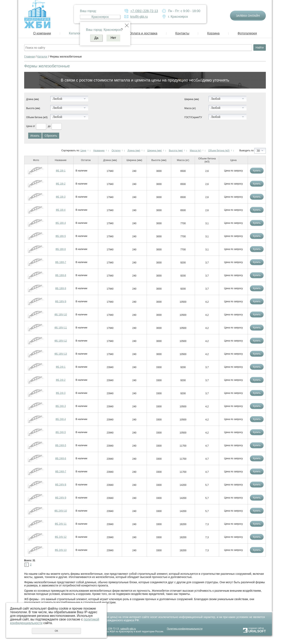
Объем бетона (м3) (37, 117)
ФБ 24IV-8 (61, 485)
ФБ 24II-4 (61, 419)
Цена (29, 126)
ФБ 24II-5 (61, 432)
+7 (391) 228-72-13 (144, 11)
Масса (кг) (190, 108)
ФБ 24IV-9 (61, 498)
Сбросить (51, 136)
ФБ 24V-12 (61, 537)
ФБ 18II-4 (61, 223)
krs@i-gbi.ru (139, 17)
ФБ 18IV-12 (61, 341)
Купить (257, 171)
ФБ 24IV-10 (61, 511)
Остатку (116, 151)
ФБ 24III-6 (61, 458)
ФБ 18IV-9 (61, 301)
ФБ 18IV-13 (61, 354)
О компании (42, 33)
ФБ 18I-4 (61, 210)
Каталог (75, 33)
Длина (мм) (33, 99)
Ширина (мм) (192, 99)
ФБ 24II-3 (61, 406)
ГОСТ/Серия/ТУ (193, 117)
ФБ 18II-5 (61, 236)
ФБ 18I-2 (61, 184)
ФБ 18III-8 (61, 275)
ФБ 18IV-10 (61, 315)
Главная (30, 57)
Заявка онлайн (248, 16)
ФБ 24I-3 (61, 393)
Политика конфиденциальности (185, 629)
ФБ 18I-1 (61, 171)
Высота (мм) (33, 108)
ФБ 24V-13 (61, 550)
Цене (83, 151)
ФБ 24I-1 (61, 367)
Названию (99, 151)
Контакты (182, 33)
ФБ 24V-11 (61, 524)
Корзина (213, 33)
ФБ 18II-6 (61, 249)
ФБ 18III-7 (61, 262)
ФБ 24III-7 (61, 472)
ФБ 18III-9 (61, 288)
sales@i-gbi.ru (128, 629)
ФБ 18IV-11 (61, 328)
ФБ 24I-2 (61, 380)
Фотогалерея (247, 33)
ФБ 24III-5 (61, 445)
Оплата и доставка (143, 33)
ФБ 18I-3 (61, 197)
